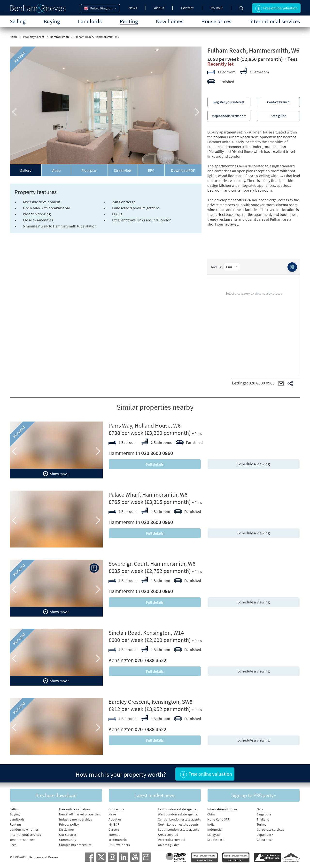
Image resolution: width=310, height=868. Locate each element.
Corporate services (270, 829)
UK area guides (169, 844)
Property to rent (34, 37)
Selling (18, 21)
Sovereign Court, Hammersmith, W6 (152, 564)
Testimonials (118, 839)
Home (14, 37)
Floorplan (89, 170)
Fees (13, 844)
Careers (114, 829)
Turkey (262, 824)
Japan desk (265, 834)
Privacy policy (69, 824)
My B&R (217, 8)
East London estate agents (177, 809)
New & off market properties (79, 814)
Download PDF (183, 170)
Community (68, 839)
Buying (52, 21)
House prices (216, 21)
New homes (170, 21)
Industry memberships (76, 819)
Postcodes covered (172, 839)
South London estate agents (178, 829)
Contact (187, 8)
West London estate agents (178, 814)
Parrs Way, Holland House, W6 (145, 426)
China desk (265, 839)
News (133, 8)
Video (56, 170)
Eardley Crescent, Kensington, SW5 (151, 702)
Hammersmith (59, 37)
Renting (129, 21)
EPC (151, 170)
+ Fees (291, 59)
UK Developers (119, 844)
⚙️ (292, 267)
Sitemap (114, 834)
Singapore (264, 814)
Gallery (26, 170)
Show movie (56, 474)
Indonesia (214, 829)
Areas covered (168, 834)
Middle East (216, 839)
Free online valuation (74, 809)
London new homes (24, 829)
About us (115, 819)
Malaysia (213, 834)
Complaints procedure (75, 844)
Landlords (90, 21)
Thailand (263, 819)
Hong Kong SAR (218, 819)
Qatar (261, 809)
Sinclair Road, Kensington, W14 (146, 633)
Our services (68, 834)
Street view (123, 170)
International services (275, 21)
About (159, 8)
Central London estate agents (179, 819)
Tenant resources (22, 839)
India (211, 824)
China (211, 814)
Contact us (116, 809)
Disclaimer (67, 829)
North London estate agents (178, 824)
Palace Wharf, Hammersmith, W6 (148, 495)
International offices (222, 809)
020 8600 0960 (262, 383)
